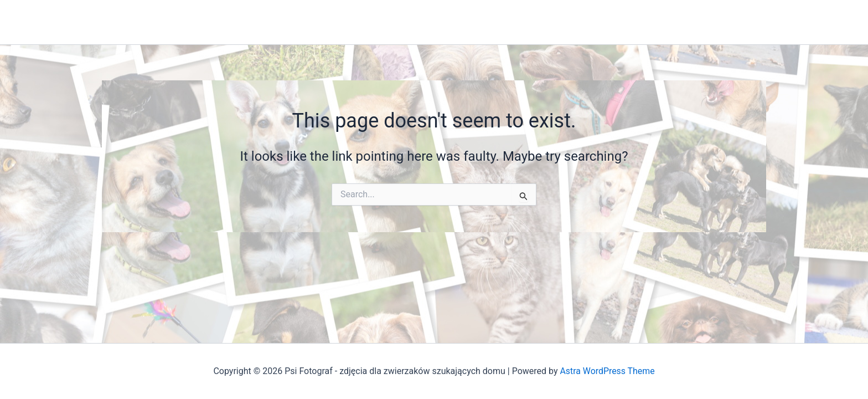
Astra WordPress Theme (607, 371)
